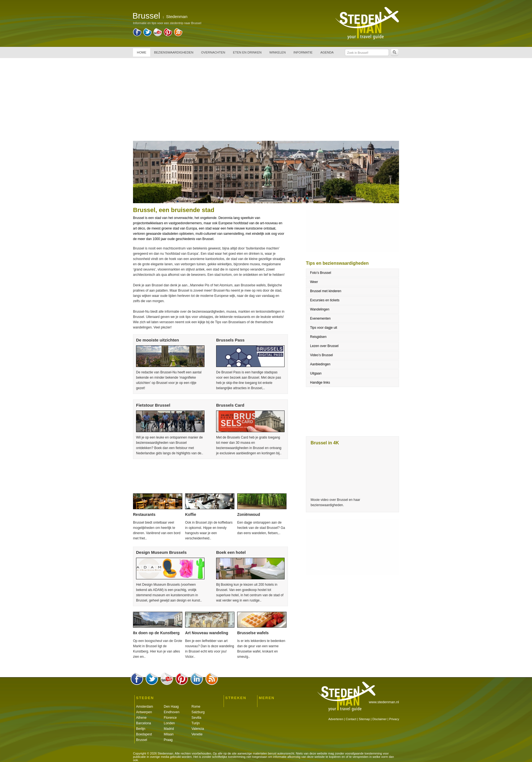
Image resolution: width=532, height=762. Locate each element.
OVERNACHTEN (213, 52)
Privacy (394, 719)
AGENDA (327, 52)
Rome (196, 707)
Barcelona (144, 723)
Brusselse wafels (253, 633)
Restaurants (144, 514)
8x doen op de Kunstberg (156, 633)
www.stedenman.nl (384, 702)
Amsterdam (144, 707)
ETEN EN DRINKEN (247, 52)
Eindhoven (172, 712)
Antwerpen (144, 712)
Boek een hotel (231, 552)
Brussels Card (230, 405)
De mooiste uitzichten (158, 340)
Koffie (191, 514)
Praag (168, 740)
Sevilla (196, 718)
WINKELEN (277, 52)
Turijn (196, 723)
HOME (142, 52)
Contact (351, 719)
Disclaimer (379, 719)
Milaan (169, 734)
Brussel (142, 740)
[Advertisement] (266, 99)
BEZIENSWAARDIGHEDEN (174, 52)
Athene (141, 718)
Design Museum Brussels (161, 552)
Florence (170, 718)
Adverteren (336, 719)
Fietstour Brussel (153, 405)
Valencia (198, 729)
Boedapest (144, 734)
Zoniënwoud (249, 514)
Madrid (169, 729)
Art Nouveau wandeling (207, 633)
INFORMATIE (303, 52)
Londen (169, 723)
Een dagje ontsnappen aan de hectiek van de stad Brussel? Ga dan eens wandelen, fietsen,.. (261, 528)
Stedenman (177, 16)
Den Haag (171, 707)
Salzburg (198, 712)
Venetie (197, 734)
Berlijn (141, 729)
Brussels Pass (230, 340)
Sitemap (364, 719)
